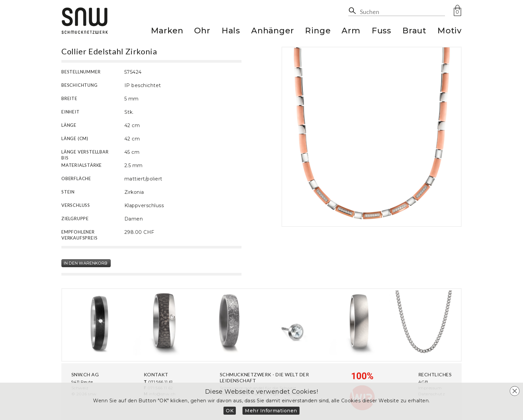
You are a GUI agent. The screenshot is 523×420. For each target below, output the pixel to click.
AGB (423, 382)
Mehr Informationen (271, 411)
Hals (231, 32)
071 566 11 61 (160, 382)
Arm (351, 32)
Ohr (202, 32)
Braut (414, 32)
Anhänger (273, 32)
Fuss (381, 32)
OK (230, 411)
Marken (167, 32)
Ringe (318, 32)
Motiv (449, 32)
